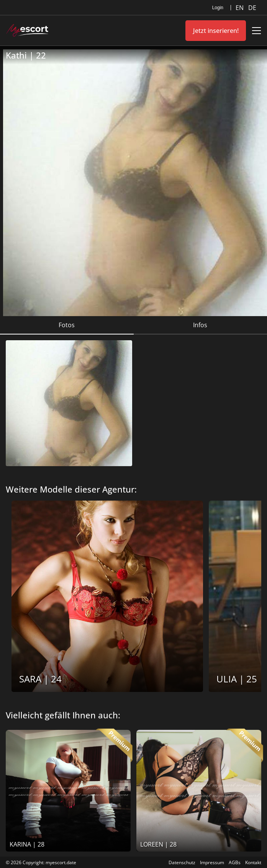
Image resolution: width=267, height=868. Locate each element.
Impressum (212, 862)
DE (252, 8)
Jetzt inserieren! (216, 31)
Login (218, 8)
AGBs (235, 862)
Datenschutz (182, 862)
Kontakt (253, 862)
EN (240, 8)
